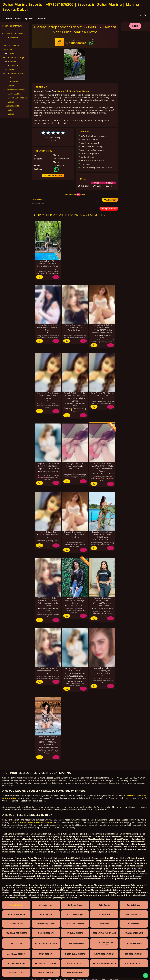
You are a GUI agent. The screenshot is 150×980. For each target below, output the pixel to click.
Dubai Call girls (46, 913)
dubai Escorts (104, 913)
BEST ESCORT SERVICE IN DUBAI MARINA (34, 821)
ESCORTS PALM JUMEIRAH (46, 942)
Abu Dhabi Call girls (75, 913)
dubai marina (14, 36)
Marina (60, 89)
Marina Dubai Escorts (15, 88)
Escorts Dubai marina (17, 96)
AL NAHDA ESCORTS (75, 962)
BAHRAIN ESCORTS (16, 971)
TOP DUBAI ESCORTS (75, 971)
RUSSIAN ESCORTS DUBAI (46, 962)
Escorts (18, 15)
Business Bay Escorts (46, 922)
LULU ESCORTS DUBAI (134, 931)
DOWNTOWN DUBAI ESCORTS (104, 942)
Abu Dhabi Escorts (134, 913)
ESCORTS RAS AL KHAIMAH (104, 931)
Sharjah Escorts (16, 903)
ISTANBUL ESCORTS (46, 971)
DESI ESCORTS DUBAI (134, 952)
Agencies (29, 15)
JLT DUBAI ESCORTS (75, 931)
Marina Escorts (12, 104)
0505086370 (75, 41)
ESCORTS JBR (16, 942)
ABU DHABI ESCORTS (134, 962)
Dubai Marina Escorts (15, 72)
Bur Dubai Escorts (75, 903)
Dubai (10, 76)
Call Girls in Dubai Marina (77, 89)
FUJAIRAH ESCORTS (134, 942)
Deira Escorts (104, 903)
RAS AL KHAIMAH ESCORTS (104, 962)
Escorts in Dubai (134, 903)
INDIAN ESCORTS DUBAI (104, 952)
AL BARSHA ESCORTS (75, 942)
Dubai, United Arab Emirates (13, 45)
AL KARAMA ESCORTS (16, 952)
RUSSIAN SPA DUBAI (16, 962)
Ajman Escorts (104, 922)
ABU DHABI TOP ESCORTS (16, 931)
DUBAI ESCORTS (46, 952)
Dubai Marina (14, 80)
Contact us (41, 15)
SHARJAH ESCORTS (46, 931)
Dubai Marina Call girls (16, 56)
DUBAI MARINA (14, 92)
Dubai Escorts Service (16, 913)
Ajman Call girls (46, 903)
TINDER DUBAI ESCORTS (75, 952)
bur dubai (12, 59)
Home (9, 15)
